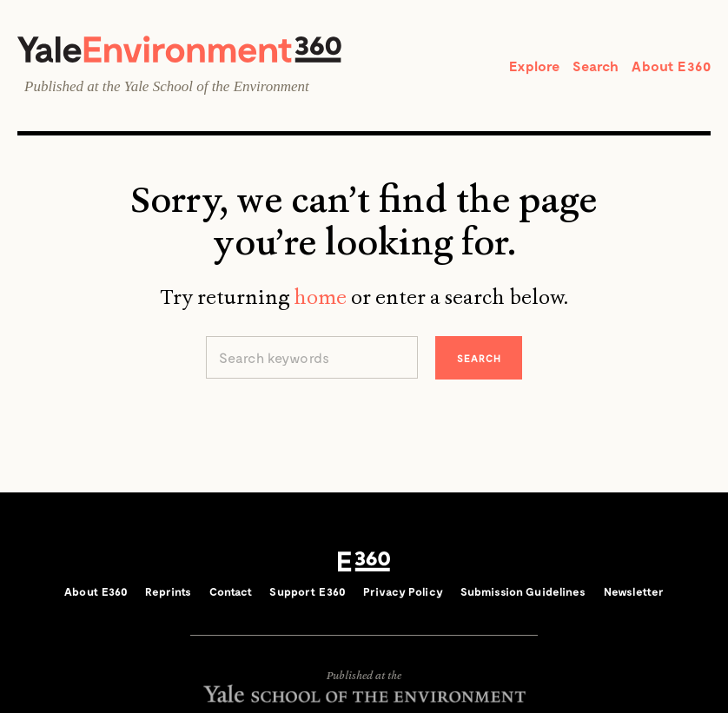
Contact (231, 591)
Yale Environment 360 (179, 49)
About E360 (671, 66)
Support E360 (308, 591)
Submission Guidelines (523, 591)
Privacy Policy (403, 591)
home (320, 297)
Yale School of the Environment (217, 86)
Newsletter (634, 591)
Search (596, 66)
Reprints (168, 591)
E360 (364, 562)
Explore (534, 66)
